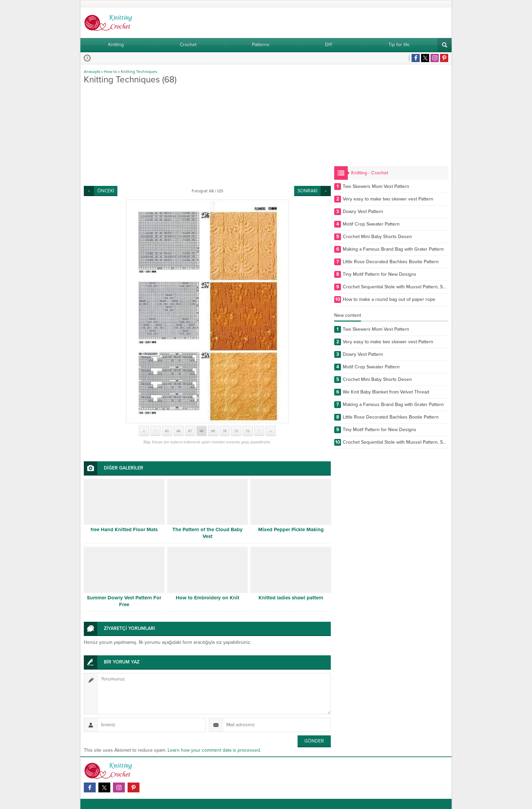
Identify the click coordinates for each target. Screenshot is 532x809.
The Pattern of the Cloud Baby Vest (207, 533)
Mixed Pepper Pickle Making (291, 529)
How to (110, 72)
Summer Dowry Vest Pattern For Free (124, 601)
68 (202, 431)
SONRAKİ (307, 191)
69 (213, 431)
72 (248, 431)
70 (225, 431)
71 (236, 431)
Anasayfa (92, 72)
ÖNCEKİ (106, 191)
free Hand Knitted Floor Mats (124, 529)
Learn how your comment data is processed (214, 750)
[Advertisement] (207, 135)
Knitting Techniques (139, 72)
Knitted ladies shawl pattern (291, 598)
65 (167, 431)
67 (190, 431)
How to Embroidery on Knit (207, 598)
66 (179, 431)
